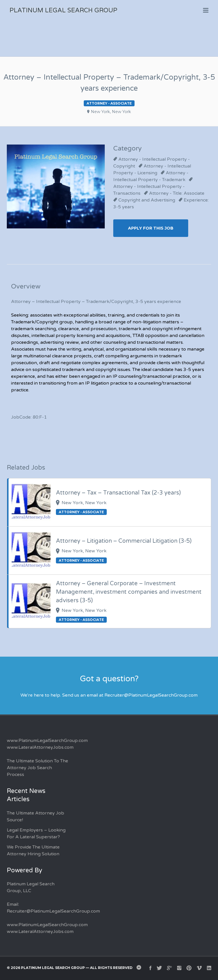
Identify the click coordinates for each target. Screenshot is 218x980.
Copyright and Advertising (147, 200)
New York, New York (111, 112)
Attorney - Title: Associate (177, 193)
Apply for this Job (151, 228)
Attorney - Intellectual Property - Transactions (149, 190)
